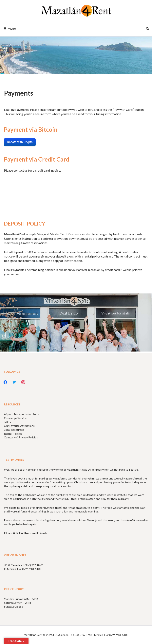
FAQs (7, 422)
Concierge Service (15, 418)
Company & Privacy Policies (21, 437)
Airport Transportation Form (21, 414)
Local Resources (14, 430)
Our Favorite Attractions (19, 426)
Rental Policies (13, 434)
